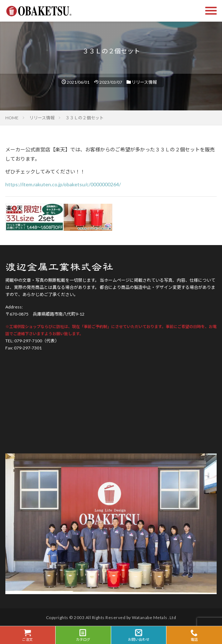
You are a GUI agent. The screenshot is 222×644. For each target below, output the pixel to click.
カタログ (83, 635)
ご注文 (28, 635)
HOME (12, 118)
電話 (194, 635)
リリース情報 (144, 82)
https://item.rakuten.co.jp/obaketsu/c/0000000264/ (63, 184)
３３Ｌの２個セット (84, 118)
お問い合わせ (139, 635)
